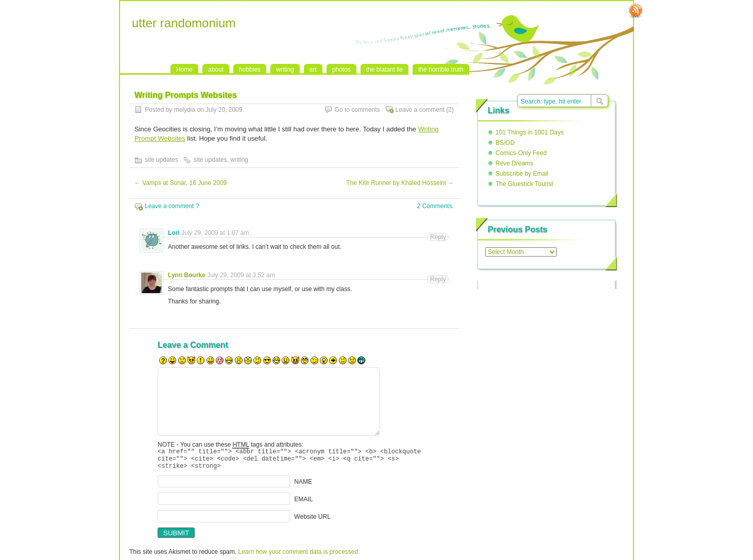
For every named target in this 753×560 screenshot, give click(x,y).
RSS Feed (636, 11)
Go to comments (357, 110)
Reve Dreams (514, 163)
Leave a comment (420, 110)
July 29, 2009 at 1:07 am (215, 233)
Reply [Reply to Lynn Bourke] (438, 279)
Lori (174, 233)
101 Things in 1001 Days (530, 132)
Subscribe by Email (522, 174)
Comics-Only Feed (521, 153)
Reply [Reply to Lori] (438, 237)
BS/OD (505, 143)
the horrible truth (441, 70)
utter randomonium (184, 23)
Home (184, 70)
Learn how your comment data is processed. (299, 556)
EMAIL (303, 504)
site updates (161, 160)
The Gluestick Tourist (524, 184)
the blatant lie (384, 70)
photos (341, 70)
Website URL (312, 521)
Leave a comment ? (172, 206)
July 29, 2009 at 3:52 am (241, 275)
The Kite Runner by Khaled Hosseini (400, 183)
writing (285, 70)
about (216, 70)
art (313, 70)
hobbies (250, 70)
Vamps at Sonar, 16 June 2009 (181, 183)
